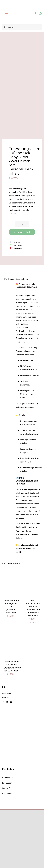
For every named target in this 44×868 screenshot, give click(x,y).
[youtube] (11, 702)
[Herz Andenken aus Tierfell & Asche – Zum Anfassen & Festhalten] (33, 574)
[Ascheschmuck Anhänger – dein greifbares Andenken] (11, 574)
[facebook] (3, 702)
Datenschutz (8, 778)
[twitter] (7, 702)
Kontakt (6, 697)
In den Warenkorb (22, 232)
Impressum (7, 783)
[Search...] (22, 27)
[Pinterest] (15, 248)
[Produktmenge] (22, 224)
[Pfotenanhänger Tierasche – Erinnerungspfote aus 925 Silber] (11, 635)
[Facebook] (15, 242)
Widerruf (6, 788)
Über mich (7, 694)
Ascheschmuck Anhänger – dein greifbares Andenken (11, 607)
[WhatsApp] (16, 245)
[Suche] (5, 27)
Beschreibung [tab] (8, 279)
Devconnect (7, 794)
